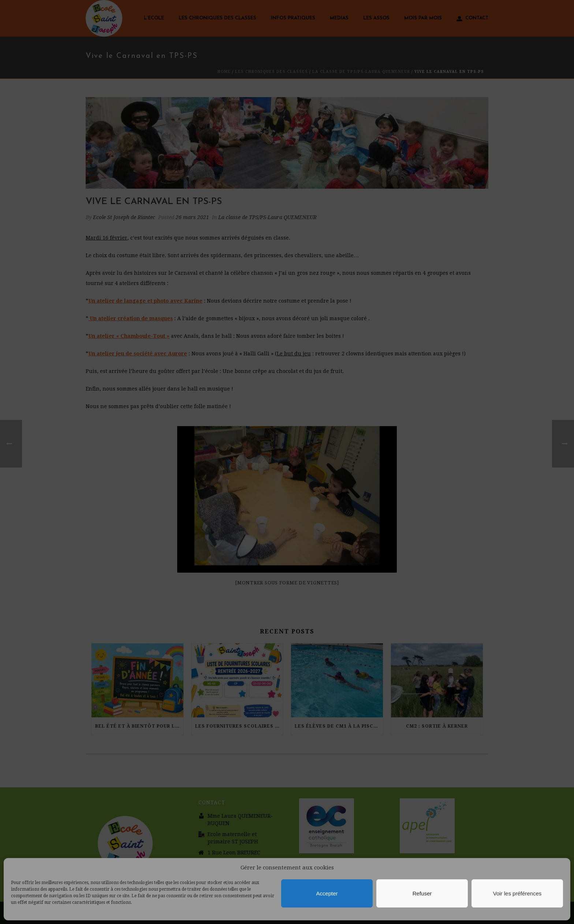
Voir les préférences (517, 893)
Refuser (422, 893)
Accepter (327, 893)
